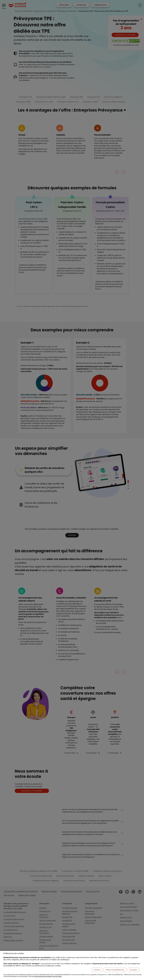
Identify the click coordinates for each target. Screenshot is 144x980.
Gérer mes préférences (115, 970)
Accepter (134, 970)
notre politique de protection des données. (48, 976)
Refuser (97, 970)
